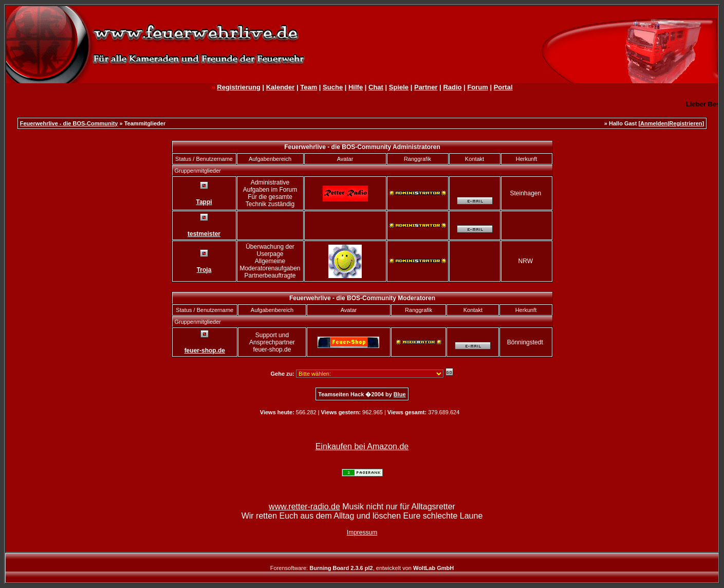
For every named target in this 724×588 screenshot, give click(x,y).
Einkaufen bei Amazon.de (362, 446)
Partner (426, 87)
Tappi (204, 202)
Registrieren (685, 123)
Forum (477, 87)
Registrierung (239, 87)
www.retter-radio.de (304, 507)
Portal (503, 87)
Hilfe (356, 87)
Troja (204, 270)
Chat (376, 87)
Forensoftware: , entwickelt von (362, 568)
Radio (452, 87)
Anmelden (654, 123)
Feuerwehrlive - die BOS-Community (69, 123)
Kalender (281, 87)
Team (309, 87)
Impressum (362, 532)
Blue (400, 394)
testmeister (204, 234)
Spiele (399, 87)
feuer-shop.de (205, 351)
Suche (333, 87)
